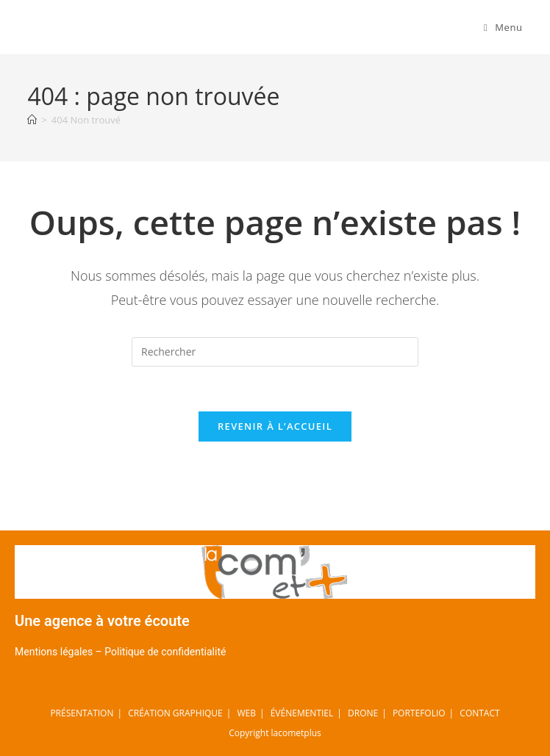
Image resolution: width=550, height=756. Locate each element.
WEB (246, 713)
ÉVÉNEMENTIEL (302, 713)
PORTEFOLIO (419, 713)
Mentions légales (54, 652)
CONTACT (479, 713)
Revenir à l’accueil (275, 426)
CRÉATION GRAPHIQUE (175, 713)
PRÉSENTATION (82, 713)
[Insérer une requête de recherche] (275, 352)
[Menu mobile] (503, 27)
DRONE (363, 713)
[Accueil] (32, 120)
